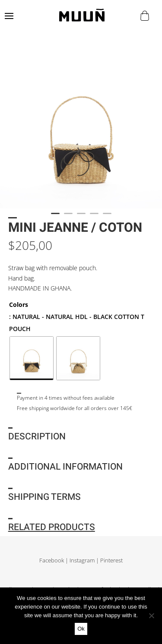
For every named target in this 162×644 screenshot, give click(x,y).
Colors (19, 305)
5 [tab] (107, 217)
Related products (52, 527)
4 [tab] (94, 217)
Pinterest (111, 560)
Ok (81, 629)
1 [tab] (55, 217)
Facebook (52, 560)
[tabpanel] (81, 128)
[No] (151, 616)
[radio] (32, 358)
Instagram (82, 560)
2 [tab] (68, 217)
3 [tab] (81, 217)
